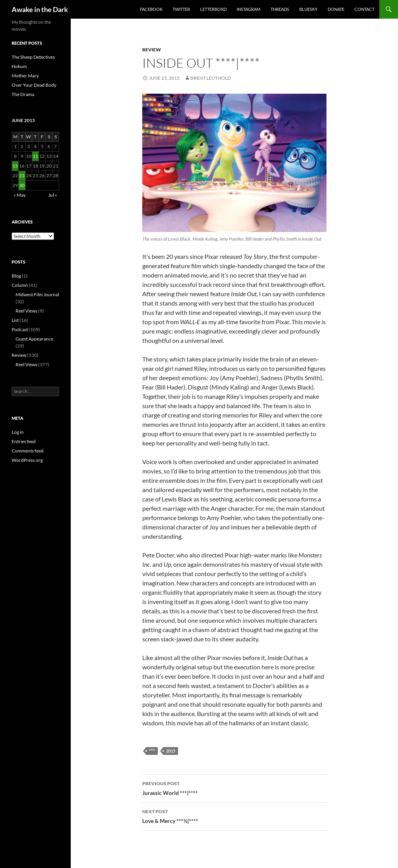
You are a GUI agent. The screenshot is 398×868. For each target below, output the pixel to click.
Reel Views (26, 311)
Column (20, 285)
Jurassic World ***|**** (234, 788)
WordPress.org (27, 460)
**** (152, 751)
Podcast (20, 329)
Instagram (249, 9)
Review (152, 50)
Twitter (181, 9)
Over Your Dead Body (34, 85)
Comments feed (28, 451)
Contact (364, 9)
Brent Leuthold (211, 78)
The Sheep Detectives (33, 57)
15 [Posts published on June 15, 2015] (15, 166)
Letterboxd (213, 9)
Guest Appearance (34, 339)
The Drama (23, 94)
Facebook (151, 9)
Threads (280, 9)
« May (20, 195)
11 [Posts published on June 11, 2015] (35, 156)
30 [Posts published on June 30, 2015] (22, 185)
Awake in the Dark (40, 9)
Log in (18, 432)
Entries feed (24, 441)
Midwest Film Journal (37, 294)
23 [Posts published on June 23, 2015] (22, 176)
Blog (16, 276)
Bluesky (308, 9)
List (15, 320)
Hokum (19, 66)
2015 (171, 751)
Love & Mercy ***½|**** (234, 816)
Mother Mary (25, 76)
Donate (336, 9)
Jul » (53, 195)
